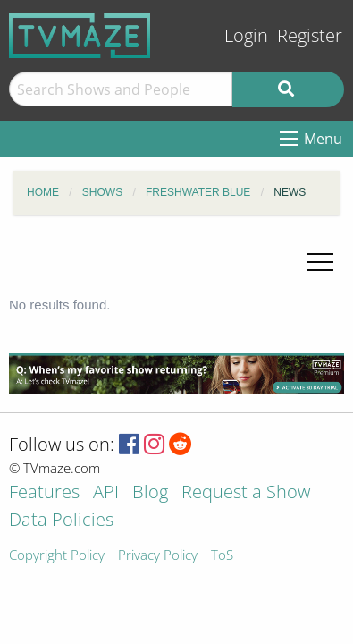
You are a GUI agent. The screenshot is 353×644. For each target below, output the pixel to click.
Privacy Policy (158, 556)
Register (310, 35)
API (106, 493)
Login (246, 35)
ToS (222, 556)
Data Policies (61, 521)
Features (44, 493)
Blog (150, 493)
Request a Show (246, 493)
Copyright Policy (57, 556)
